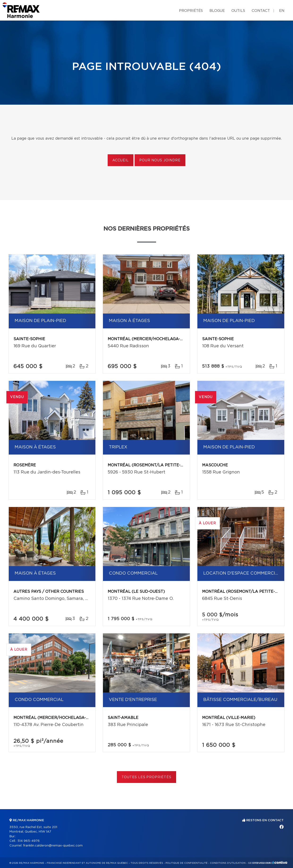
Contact (261, 11)
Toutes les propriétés (146, 777)
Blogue (217, 11)
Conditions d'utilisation (228, 863)
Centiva (280, 862)
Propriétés (191, 11)
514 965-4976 (29, 841)
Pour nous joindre (160, 160)
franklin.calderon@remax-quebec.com (53, 846)
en (282, 11)
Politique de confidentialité (187, 863)
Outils (238, 11)
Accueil (121, 160)
